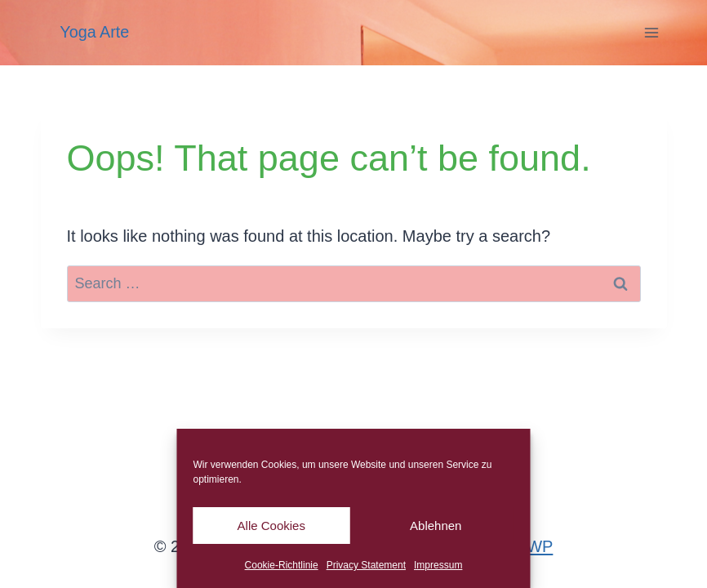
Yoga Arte (94, 32)
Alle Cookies (271, 526)
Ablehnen (436, 526)
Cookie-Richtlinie (282, 565)
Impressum (438, 565)
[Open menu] (652, 32)
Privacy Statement (366, 565)
